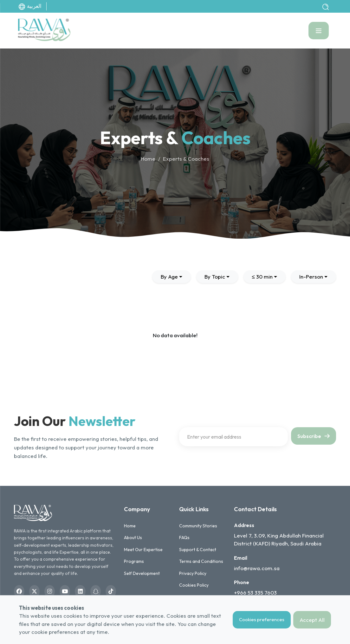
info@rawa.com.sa (257, 568)
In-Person (311, 277)
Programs (134, 561)
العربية (30, 6)
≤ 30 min (262, 277)
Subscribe (314, 436)
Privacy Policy (193, 573)
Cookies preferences (262, 619)
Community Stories (198, 526)
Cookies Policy (194, 585)
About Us (133, 538)
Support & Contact (198, 550)
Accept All (312, 620)
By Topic (215, 277)
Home (148, 159)
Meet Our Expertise (143, 550)
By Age (169, 277)
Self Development (142, 573)
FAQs (184, 538)
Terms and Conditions (201, 561)
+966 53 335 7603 (255, 592)
